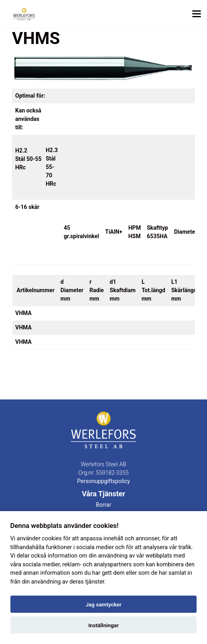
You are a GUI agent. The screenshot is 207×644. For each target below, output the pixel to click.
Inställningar (103, 625)
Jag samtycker (104, 604)
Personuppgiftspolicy (104, 481)
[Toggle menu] (197, 14)
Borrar (103, 505)
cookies (52, 539)
